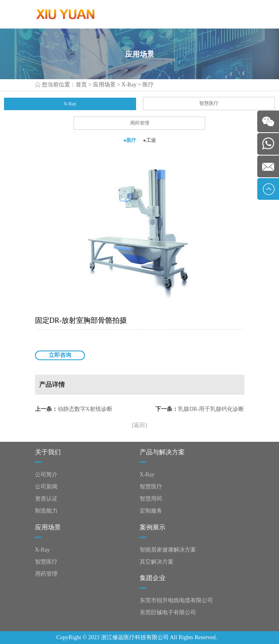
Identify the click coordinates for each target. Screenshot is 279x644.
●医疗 (129, 140)
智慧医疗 (209, 103)
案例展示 (153, 527)
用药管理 (140, 123)
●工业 (149, 140)
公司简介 (46, 475)
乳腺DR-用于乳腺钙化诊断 (211, 409)
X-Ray (129, 85)
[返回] (139, 425)
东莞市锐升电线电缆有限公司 (176, 600)
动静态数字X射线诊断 (85, 409)
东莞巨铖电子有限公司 (168, 612)
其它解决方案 (157, 562)
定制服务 (151, 511)
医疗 (148, 85)
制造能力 (46, 511)
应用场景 (104, 85)
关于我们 (48, 452)
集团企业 (153, 578)
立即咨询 (60, 355)
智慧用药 (151, 499)
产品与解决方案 (162, 452)
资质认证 (46, 499)
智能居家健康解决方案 (168, 550)
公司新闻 (46, 487)
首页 (81, 85)
